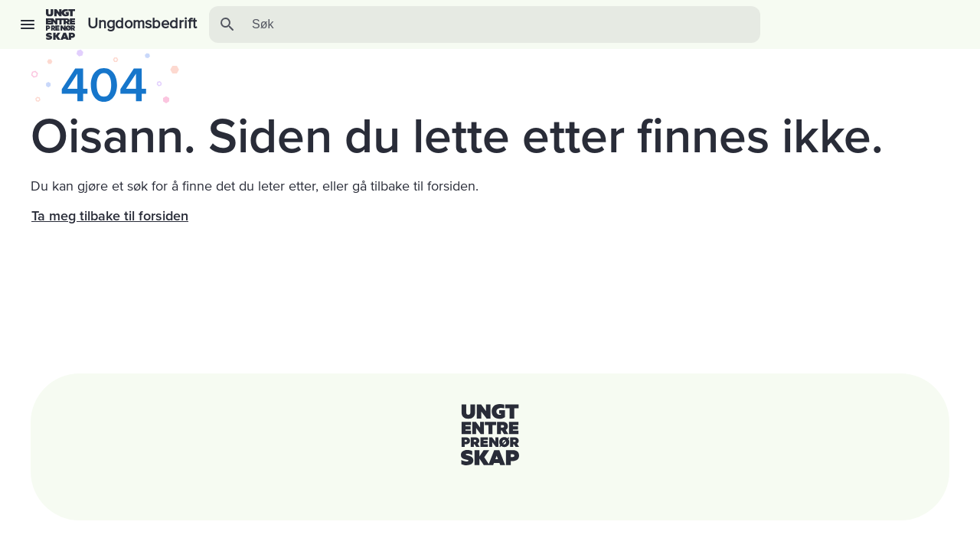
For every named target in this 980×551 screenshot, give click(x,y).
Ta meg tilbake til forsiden (110, 216)
